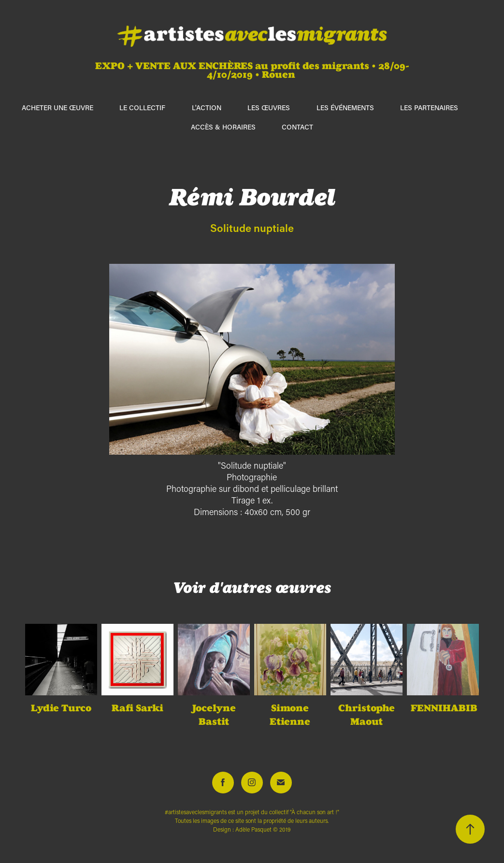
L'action (207, 108)
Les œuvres (269, 108)
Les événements (345, 108)
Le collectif (142, 108)
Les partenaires (429, 108)
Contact (297, 127)
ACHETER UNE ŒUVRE (58, 108)
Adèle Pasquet (253, 829)
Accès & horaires (223, 127)
